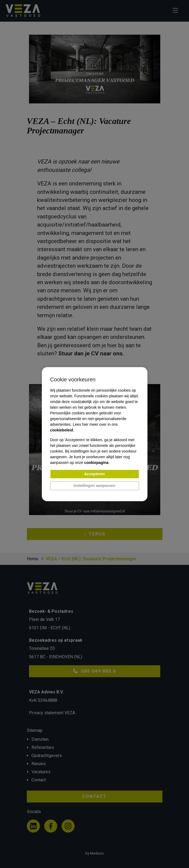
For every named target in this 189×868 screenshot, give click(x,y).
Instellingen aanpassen (94, 486)
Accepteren (94, 474)
